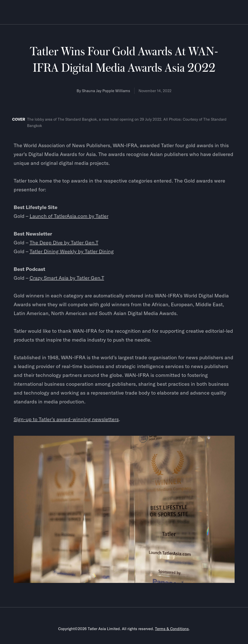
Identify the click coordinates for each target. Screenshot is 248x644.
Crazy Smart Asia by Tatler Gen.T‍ (67, 278)
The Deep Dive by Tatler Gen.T (64, 242)
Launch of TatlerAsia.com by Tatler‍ (69, 216)
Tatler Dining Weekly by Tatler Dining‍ (72, 251)
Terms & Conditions (172, 629)
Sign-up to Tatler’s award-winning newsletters (66, 419)
